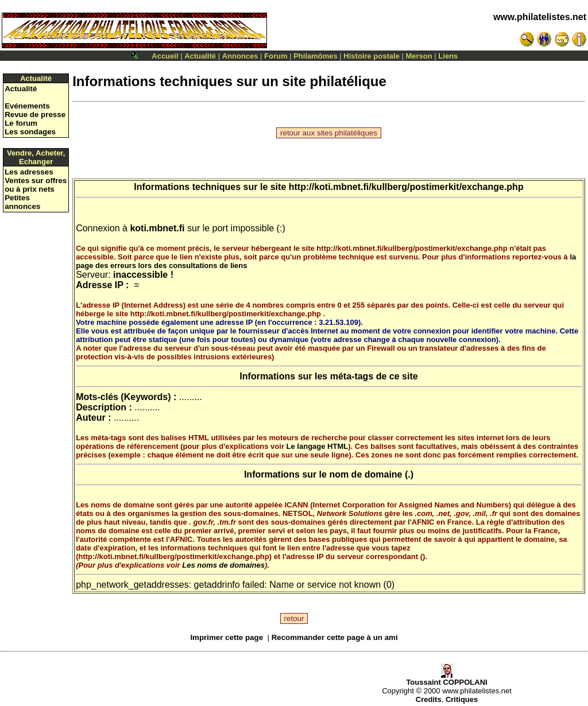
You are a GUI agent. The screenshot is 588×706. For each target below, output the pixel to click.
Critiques (462, 699)
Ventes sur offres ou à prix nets (36, 185)
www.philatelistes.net (540, 17)
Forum (276, 56)
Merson (419, 56)
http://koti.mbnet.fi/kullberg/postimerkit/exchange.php (406, 187)
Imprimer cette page (227, 637)
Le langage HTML (318, 446)
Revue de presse (35, 115)
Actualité (200, 56)
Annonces (240, 56)
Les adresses (29, 172)
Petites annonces (22, 202)
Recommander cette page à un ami (335, 637)
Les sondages (30, 132)
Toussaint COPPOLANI (446, 679)
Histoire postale (372, 56)
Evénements (27, 106)
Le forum (21, 123)
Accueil (165, 56)
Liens (448, 56)
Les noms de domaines (223, 565)
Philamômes (316, 56)
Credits (429, 699)
